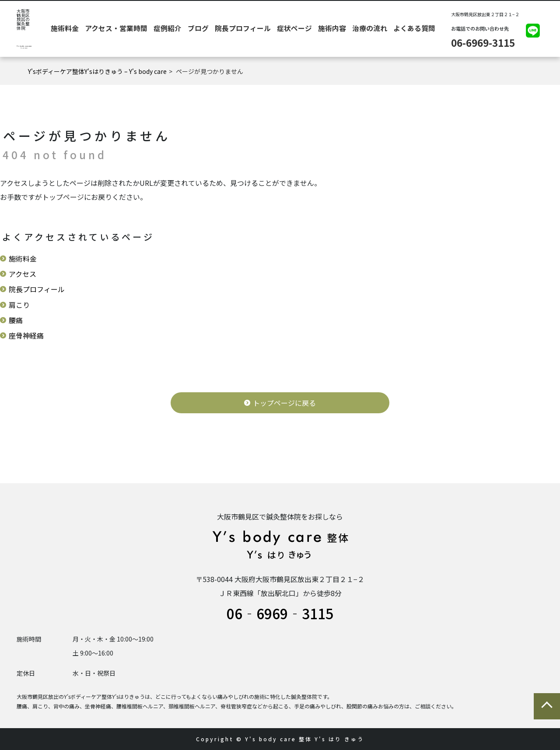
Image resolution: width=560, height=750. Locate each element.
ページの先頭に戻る (547, 706)
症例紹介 (208, 29)
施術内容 (329, 29)
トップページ (63, 197)
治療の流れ (356, 29)
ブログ (231, 29)
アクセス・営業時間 (171, 29)
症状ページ (301, 29)
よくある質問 (389, 29)
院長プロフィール (263, 29)
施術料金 (133, 29)
